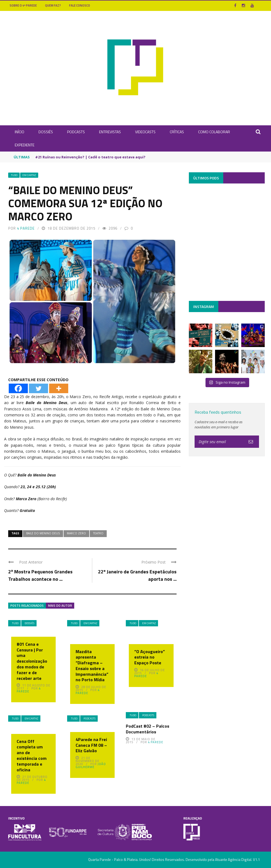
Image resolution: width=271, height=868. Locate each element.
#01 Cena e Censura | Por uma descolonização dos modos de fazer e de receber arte (32, 661)
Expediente (25, 145)
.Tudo (14, 175)
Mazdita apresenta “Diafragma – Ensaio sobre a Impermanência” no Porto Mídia (92, 666)
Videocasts (145, 132)
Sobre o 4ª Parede (23, 5)
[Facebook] (18, 388)
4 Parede (26, 228)
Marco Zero (76, 533)
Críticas (177, 132)
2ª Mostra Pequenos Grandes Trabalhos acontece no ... (40, 575)
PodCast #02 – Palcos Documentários (148, 729)
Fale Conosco (80, 5)
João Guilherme (91, 765)
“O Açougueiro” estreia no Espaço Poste (150, 657)
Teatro (98, 533)
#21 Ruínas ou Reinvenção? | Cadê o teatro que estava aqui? (90, 157)
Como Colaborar (214, 132)
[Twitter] (38, 388)
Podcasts (76, 132)
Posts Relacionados (27, 605)
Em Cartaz (29, 175)
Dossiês (46, 132)
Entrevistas (110, 132)
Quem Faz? (53, 5)
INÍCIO (20, 132)
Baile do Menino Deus (43, 533)
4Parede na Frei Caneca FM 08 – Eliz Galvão (91, 745)
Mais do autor (60, 605)
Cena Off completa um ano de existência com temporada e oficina (32, 756)
